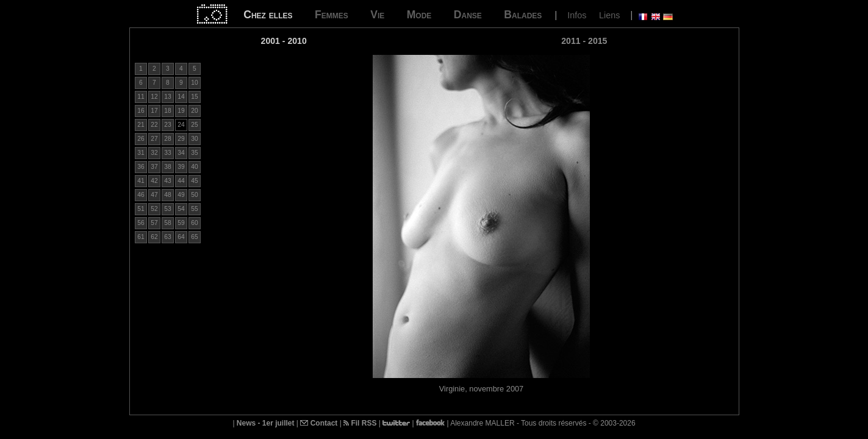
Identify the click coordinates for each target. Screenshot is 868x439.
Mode (419, 15)
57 (154, 223)
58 (167, 223)
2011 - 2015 (584, 41)
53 (167, 209)
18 (167, 111)
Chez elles (268, 15)
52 (154, 209)
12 (154, 97)
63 (167, 237)
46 (141, 195)
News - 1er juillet (266, 423)
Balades (523, 15)
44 (181, 181)
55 (194, 209)
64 (181, 237)
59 (181, 223)
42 (154, 181)
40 (194, 167)
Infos (577, 15)
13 (167, 97)
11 (141, 97)
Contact (319, 423)
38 (167, 167)
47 (154, 195)
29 (181, 139)
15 (194, 97)
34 (181, 153)
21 (141, 125)
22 (154, 125)
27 (154, 139)
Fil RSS (360, 423)
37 (154, 167)
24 (181, 125)
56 (141, 223)
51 (141, 209)
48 (167, 195)
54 (181, 209)
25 (194, 125)
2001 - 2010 (284, 41)
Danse (468, 15)
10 (194, 83)
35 (194, 153)
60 (194, 223)
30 (194, 139)
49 (181, 195)
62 (154, 237)
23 (167, 125)
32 (154, 153)
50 (194, 195)
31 (141, 153)
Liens (609, 15)
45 (194, 181)
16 (141, 111)
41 (141, 181)
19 (181, 111)
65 (194, 237)
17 (154, 111)
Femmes (332, 15)
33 (167, 153)
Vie (377, 15)
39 (181, 167)
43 (167, 181)
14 (181, 97)
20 (194, 111)
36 (141, 167)
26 (141, 139)
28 (167, 139)
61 (141, 237)
